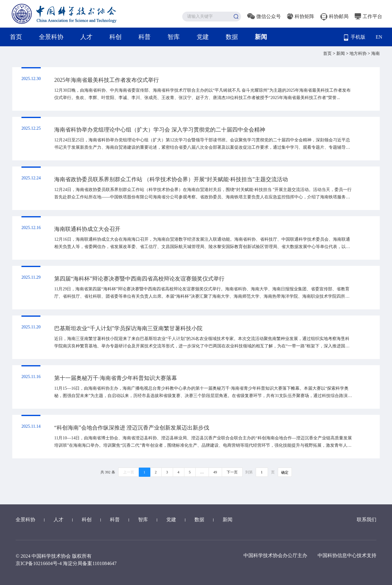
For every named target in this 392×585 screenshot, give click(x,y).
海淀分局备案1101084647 (90, 563)
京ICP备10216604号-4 (39, 563)
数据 (232, 37)
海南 (375, 54)
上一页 (129, 472)
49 (215, 472)
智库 (174, 37)
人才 (86, 37)
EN (379, 37)
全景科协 (51, 37)
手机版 (355, 38)
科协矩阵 (301, 16)
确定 (285, 472)
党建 (203, 37)
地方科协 (359, 54)
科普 (145, 37)
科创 (115, 37)
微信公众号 (264, 16)
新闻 (261, 37)
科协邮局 (334, 16)
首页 (16, 37)
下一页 (232, 472)
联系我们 (367, 520)
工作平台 (368, 16)
